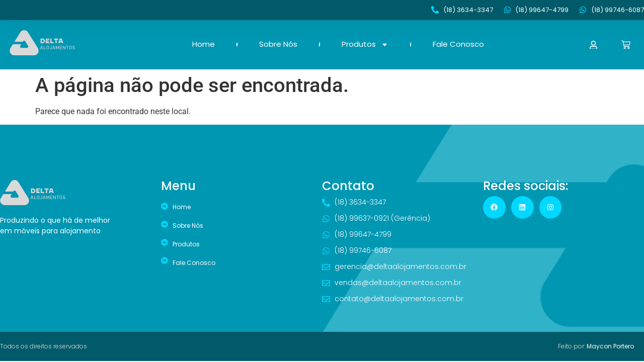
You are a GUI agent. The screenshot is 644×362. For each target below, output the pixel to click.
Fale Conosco (458, 44)
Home (204, 44)
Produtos (365, 44)
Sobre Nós (278, 44)
